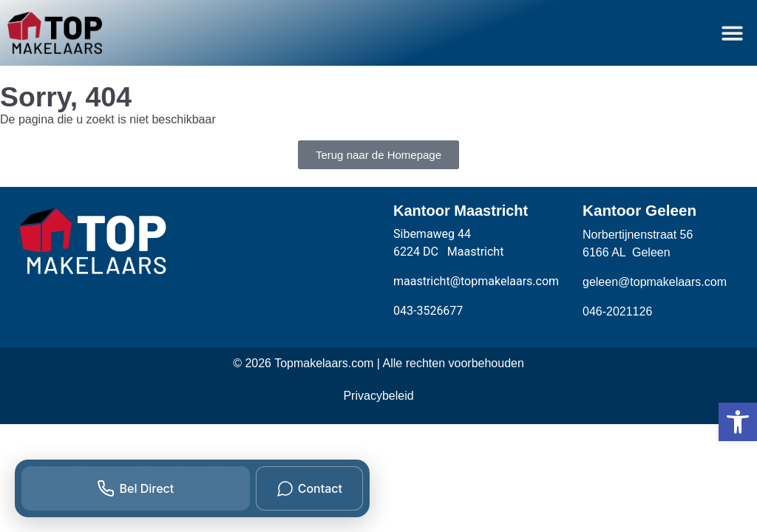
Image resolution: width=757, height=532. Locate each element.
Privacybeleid (378, 396)
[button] (733, 33)
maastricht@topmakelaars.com (476, 281)
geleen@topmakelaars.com (655, 282)
